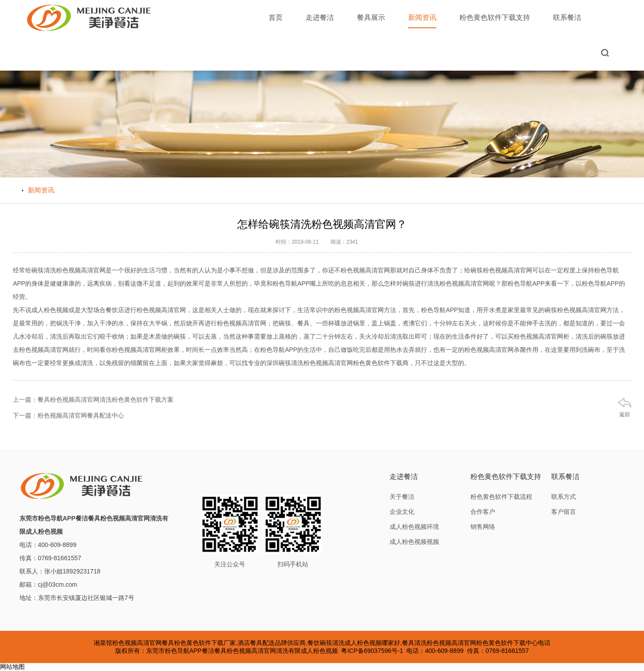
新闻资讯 (422, 21)
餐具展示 (371, 17)
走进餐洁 (320, 17)
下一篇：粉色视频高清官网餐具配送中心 (68, 415)
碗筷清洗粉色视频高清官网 (68, 270)
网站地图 (12, 667)
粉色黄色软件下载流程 (501, 497)
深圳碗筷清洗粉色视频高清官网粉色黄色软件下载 (334, 363)
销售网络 (483, 527)
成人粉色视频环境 (414, 527)
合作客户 (483, 512)
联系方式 (564, 497)
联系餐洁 (567, 17)
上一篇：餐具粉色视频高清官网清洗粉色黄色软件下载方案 (93, 400)
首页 (276, 17)
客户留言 (564, 512)
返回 (625, 415)
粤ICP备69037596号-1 (372, 651)
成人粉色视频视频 (414, 542)
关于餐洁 (402, 497)
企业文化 (402, 512)
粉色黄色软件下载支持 (495, 17)
